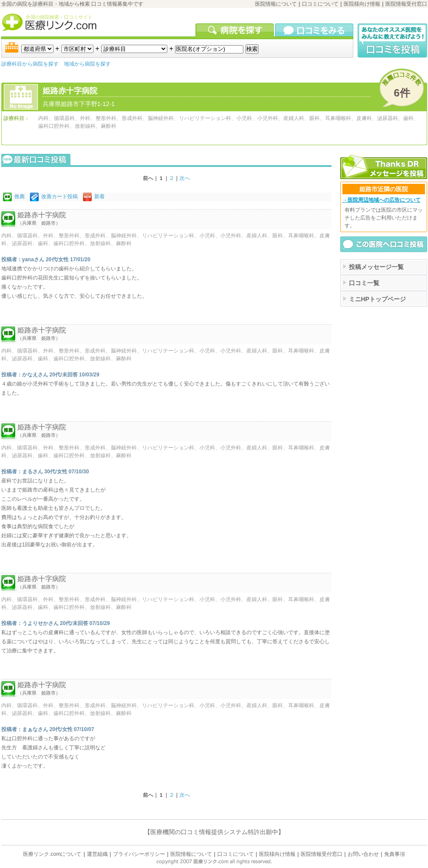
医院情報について (276, 4)
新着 (100, 196)
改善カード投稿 (60, 196)
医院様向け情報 (362, 4)
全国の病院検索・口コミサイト (59, 17)
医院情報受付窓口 (406, 4)
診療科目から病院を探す (30, 64)
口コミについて (320, 4)
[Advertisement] (384, 351)
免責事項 (395, 854)
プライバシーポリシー (139, 854)
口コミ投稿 (392, 41)
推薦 (20, 196)
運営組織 (97, 854)
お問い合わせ (363, 854)
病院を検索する (235, 30)
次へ (185, 178)
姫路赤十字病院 (70, 91)
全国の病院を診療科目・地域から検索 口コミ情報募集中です (72, 4)
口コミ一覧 (364, 283)
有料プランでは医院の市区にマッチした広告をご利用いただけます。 (384, 218)
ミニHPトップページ (377, 299)
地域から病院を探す (87, 64)
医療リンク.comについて (52, 854)
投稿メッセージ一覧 (376, 267)
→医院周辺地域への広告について (382, 200)
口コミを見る (314, 30)
